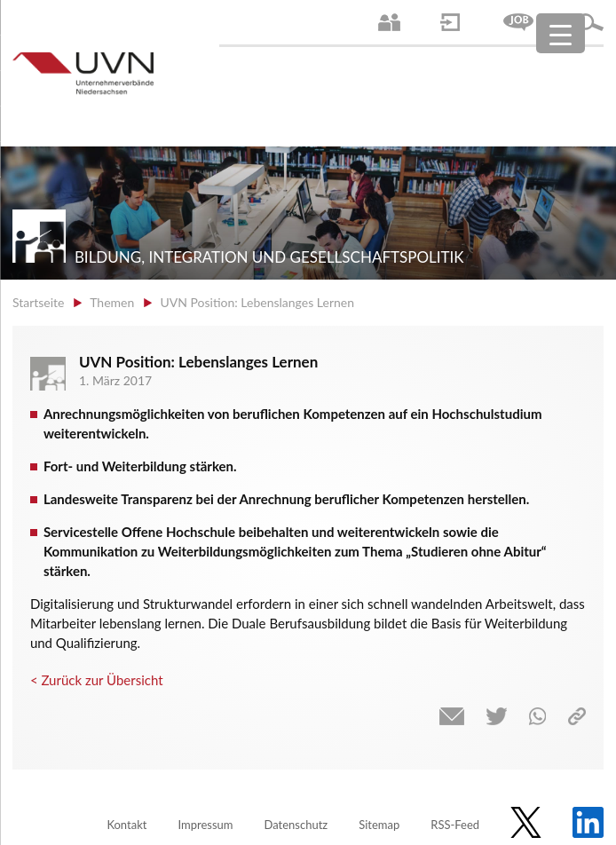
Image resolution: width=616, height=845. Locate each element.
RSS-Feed (455, 825)
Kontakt (126, 825)
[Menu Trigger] (561, 33)
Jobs (518, 22)
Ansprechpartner (389, 22)
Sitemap (379, 825)
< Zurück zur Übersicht (97, 680)
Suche (590, 22)
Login (450, 22)
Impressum (205, 825)
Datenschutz (296, 825)
